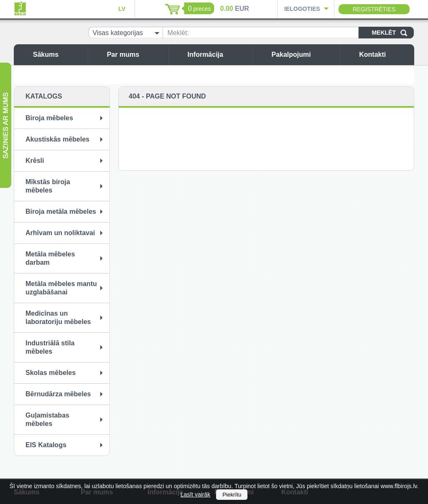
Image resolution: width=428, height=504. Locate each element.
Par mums (135, 54)
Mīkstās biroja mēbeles (48, 186)
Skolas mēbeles (51, 373)
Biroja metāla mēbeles (61, 211)
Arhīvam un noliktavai (60, 233)
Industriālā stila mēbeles (50, 347)
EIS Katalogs (46, 445)
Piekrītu (232, 495)
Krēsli (35, 161)
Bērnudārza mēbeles (58, 394)
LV (122, 9)
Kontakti (385, 54)
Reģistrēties (374, 9)
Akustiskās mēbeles (57, 139)
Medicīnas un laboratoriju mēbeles (58, 318)
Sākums (58, 54)
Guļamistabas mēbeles (47, 419)
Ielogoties (302, 9)
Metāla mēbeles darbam (50, 258)
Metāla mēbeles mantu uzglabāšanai (61, 288)
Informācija (218, 54)
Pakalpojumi (303, 54)
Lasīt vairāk (196, 494)
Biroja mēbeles (49, 118)
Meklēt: (178, 33)
